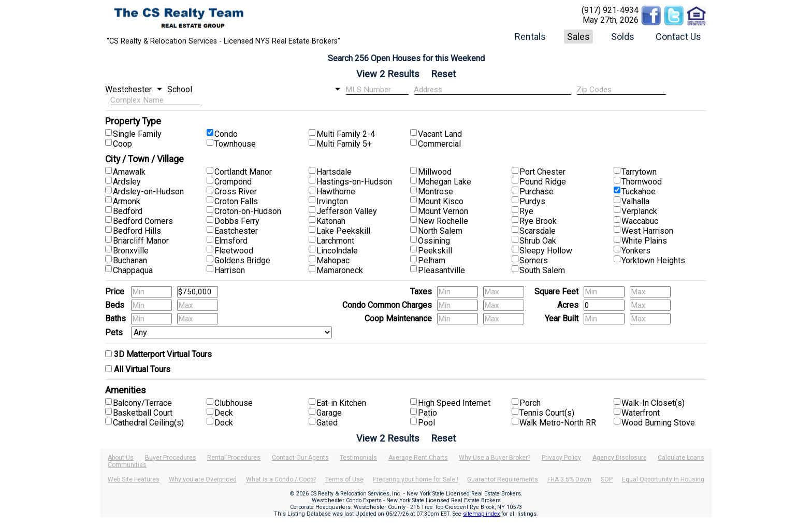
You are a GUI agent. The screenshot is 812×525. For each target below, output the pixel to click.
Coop (122, 144)
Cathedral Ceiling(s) (148, 423)
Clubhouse (234, 403)
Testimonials (358, 458)
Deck (224, 413)
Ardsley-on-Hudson (148, 191)
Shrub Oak (538, 241)
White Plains (644, 241)
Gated (327, 423)
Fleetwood (234, 251)
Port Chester (542, 172)
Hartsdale (334, 172)
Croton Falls (236, 201)
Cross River (236, 191)
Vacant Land (440, 134)
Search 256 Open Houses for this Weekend (406, 58)
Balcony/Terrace (142, 403)
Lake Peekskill (343, 231)
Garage (329, 413)
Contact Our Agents (300, 458)
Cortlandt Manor (243, 172)
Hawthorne (336, 191)
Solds (623, 37)
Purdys (532, 201)
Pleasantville (441, 270)
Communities (127, 465)
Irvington (332, 201)
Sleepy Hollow (546, 251)
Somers (534, 260)
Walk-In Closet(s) (653, 403)
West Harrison (647, 231)
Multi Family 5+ (344, 144)
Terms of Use (344, 479)
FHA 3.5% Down (569, 479)
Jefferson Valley (347, 211)
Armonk (127, 201)
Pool (426, 423)
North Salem (440, 231)
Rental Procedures (234, 458)
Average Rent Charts (418, 458)
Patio (427, 413)
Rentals (530, 37)
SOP (607, 479)
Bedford (128, 211)
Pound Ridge (543, 182)
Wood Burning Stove (658, 423)
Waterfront (641, 413)
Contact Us (678, 37)
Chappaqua (133, 270)
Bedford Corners (143, 221)
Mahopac (333, 260)
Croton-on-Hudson (248, 211)
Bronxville (131, 251)
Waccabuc (640, 221)
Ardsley (127, 182)
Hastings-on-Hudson (354, 182)
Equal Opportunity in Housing (663, 479)
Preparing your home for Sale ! (416, 479)
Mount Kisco (441, 201)
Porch (530, 403)
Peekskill (435, 251)
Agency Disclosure (620, 458)
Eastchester (236, 231)
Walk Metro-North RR (558, 423)
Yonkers (636, 251)
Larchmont (335, 241)
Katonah (331, 221)
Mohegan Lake (445, 182)
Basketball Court (143, 413)
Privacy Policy (561, 458)
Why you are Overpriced (203, 479)
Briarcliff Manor (141, 241)
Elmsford (231, 241)
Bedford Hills (137, 231)
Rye (526, 211)
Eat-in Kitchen (341, 403)
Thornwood (642, 182)
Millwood (435, 172)
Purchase (536, 191)
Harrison (230, 270)
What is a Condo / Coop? (281, 479)
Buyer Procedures (171, 458)
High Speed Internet (454, 403)
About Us (121, 458)
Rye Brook (538, 221)
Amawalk (129, 172)
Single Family (137, 134)
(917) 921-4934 (610, 10)
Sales (578, 37)
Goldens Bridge (242, 260)
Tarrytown (639, 172)
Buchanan (130, 260)
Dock (224, 423)
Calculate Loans (681, 458)
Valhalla (635, 201)
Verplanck (639, 211)
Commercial (439, 144)
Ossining (434, 241)
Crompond (233, 182)
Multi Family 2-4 (346, 134)
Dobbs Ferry (237, 221)
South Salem (542, 270)
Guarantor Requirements (503, 479)
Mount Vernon (443, 211)
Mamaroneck (340, 270)
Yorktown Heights (653, 260)
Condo (226, 134)
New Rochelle (443, 221)
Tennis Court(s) (547, 413)
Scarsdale (538, 231)
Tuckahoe (639, 191)
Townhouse (235, 144)
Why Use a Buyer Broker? (495, 458)
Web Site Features (134, 479)
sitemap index (481, 514)
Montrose (436, 191)
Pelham (432, 260)
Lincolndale (337, 251)
